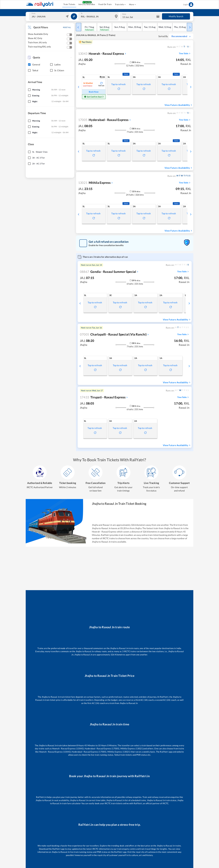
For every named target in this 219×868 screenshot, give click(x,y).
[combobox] (50, 16)
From (34, 13)
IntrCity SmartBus (87, 4)
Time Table (185, 53)
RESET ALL (67, 27)
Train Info (120, 5)
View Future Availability (179, 105)
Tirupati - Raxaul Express (103, 397)
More (132, 5)
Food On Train (105, 4)
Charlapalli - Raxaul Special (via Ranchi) (113, 334)
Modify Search (176, 16)
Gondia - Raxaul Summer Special (108, 272)
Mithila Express (94, 183)
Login (188, 5)
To (82, 13)
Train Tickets (69, 4)
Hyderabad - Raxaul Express (103, 120)
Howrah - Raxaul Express (101, 54)
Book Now (94, 92)
